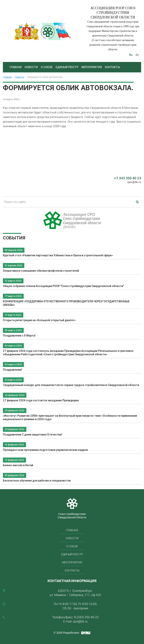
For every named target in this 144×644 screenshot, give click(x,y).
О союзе (47, 67)
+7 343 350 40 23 (128, 178)
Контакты (112, 67)
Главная (15, 67)
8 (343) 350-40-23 (86, 617)
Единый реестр (67, 67)
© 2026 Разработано (67, 633)
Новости (31, 67)
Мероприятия (92, 67)
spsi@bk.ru (134, 182)
